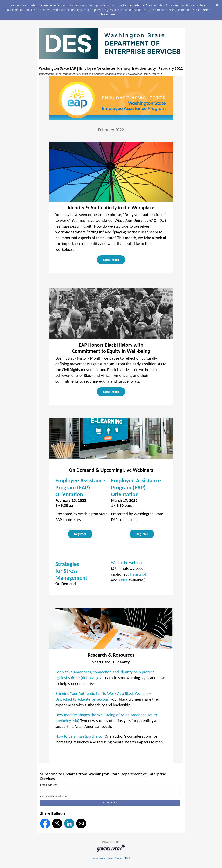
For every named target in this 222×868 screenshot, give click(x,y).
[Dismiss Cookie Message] (217, 4)
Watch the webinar (127, 563)
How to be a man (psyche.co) (80, 736)
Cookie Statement (116, 858)
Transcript (138, 574)
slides (123, 580)
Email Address (49, 785)
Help (129, 858)
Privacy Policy (98, 858)
